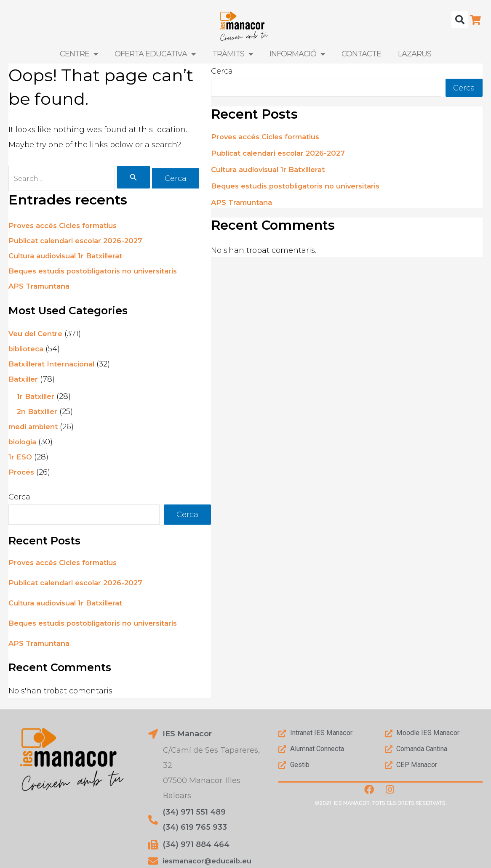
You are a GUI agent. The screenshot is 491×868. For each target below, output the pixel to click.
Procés (22, 474)
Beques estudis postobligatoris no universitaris (100, 273)
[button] (460, 20)
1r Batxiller (37, 398)
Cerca (19, 499)
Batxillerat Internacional (55, 366)
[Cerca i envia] (144, 178)
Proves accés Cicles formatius (67, 227)
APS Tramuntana (42, 288)
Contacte (361, 54)
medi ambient (36, 429)
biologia (24, 444)
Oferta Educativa (155, 54)
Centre (79, 54)
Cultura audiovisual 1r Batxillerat (70, 257)
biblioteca (28, 351)
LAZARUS (415, 54)
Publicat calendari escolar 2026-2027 (81, 242)
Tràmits (232, 54)
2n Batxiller (39, 414)
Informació (297, 54)
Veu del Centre (38, 336)
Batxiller (24, 381)
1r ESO (21, 459)
